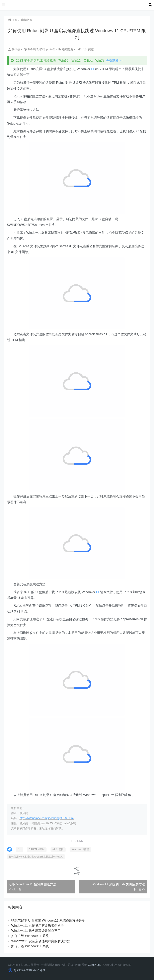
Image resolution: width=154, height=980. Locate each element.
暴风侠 (15, 49)
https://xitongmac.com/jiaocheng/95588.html (47, 818)
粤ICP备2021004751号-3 (29, 970)
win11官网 (58, 849)
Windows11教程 (80, 849)
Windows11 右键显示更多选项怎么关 (38, 926)
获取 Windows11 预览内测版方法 (33, 884)
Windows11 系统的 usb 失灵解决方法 (118, 884)
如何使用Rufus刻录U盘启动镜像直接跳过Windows (36, 857)
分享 (77, 870)
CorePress (94, 965)
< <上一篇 (15, 889)
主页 (13, 20)
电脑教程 (27, 20)
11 (92, 69)
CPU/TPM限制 (37, 849)
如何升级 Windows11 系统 (30, 936)
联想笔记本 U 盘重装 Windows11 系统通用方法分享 (48, 920)
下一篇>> (139, 889)
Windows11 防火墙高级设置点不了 (36, 931)
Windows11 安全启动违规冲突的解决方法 (41, 941)
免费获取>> (114, 61)
